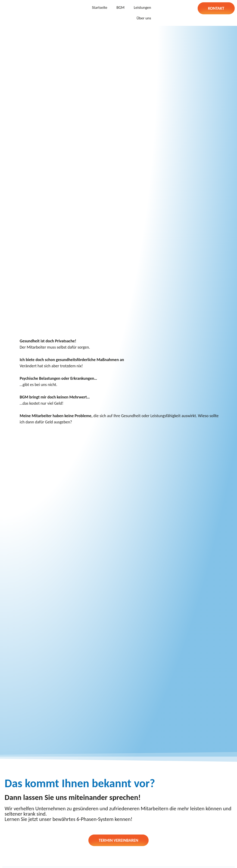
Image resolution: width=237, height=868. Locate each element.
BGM (120, 8)
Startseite (100, 8)
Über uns (144, 18)
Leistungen (142, 8)
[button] (216, 8)
